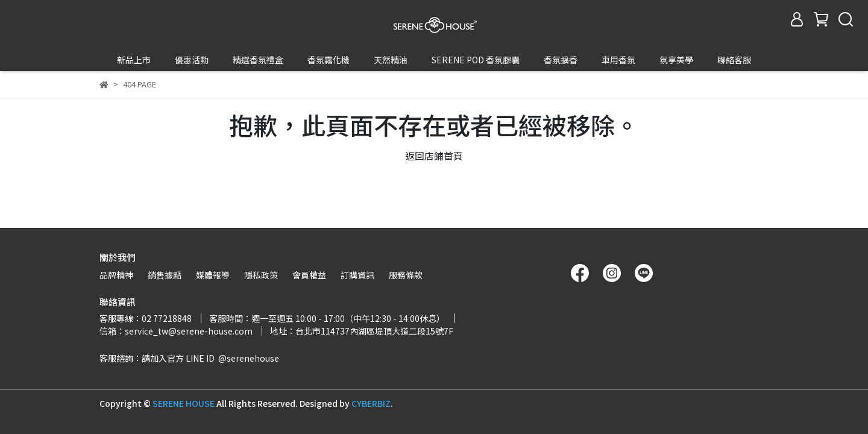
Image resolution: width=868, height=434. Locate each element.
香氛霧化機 (329, 60)
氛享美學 (676, 60)
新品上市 (134, 60)
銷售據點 (165, 275)
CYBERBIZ (371, 403)
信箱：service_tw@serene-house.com (176, 331)
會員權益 (309, 275)
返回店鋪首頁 (434, 133)
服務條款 (406, 275)
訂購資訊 (357, 275)
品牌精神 (116, 275)
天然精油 (391, 60)
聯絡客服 (734, 60)
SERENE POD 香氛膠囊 (476, 60)
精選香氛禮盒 (258, 60)
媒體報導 (213, 275)
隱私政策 (261, 275)
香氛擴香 (561, 60)
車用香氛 (618, 60)
